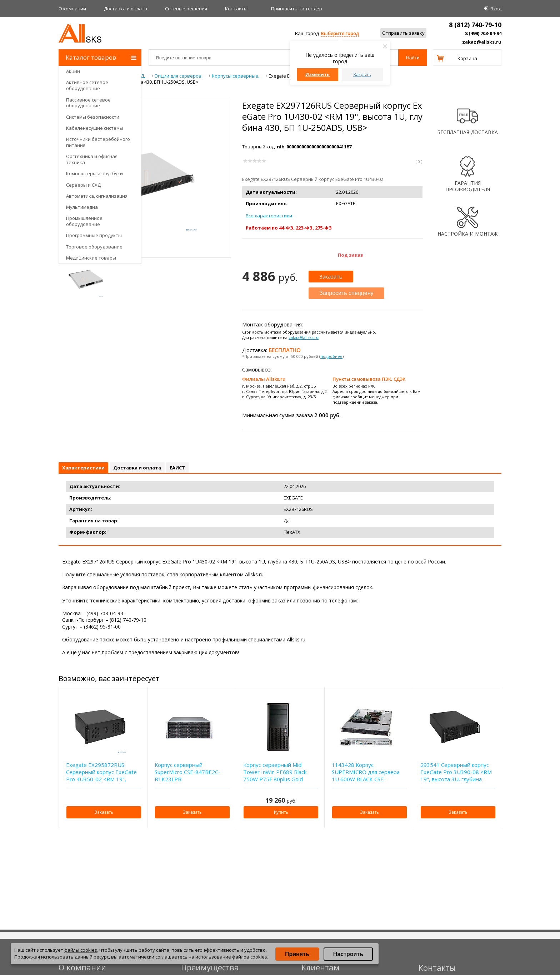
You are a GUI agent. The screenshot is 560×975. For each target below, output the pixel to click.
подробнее (331, 356)
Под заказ (351, 255)
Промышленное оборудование (84, 221)
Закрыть (362, 75)
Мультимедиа (82, 207)
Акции (73, 71)
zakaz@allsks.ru (482, 42)
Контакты (236, 9)
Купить (281, 812)
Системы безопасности (93, 117)
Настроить (348, 954)
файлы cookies (81, 950)
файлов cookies (250, 957)
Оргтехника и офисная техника (92, 159)
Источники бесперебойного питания (98, 142)
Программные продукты (94, 235)
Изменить (317, 75)
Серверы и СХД (83, 185)
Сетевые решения (186, 9)
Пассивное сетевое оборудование (88, 103)
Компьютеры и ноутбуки (94, 173)
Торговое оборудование (94, 247)
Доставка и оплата (126, 9)
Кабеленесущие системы (95, 128)
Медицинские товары (91, 258)
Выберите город (340, 33)
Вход (496, 9)
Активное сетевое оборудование (87, 85)
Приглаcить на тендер (297, 9)
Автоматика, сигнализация (97, 196)
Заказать (331, 276)
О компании (72, 9)
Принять (297, 954)
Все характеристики (269, 216)
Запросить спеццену (346, 293)
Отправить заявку (403, 33)
